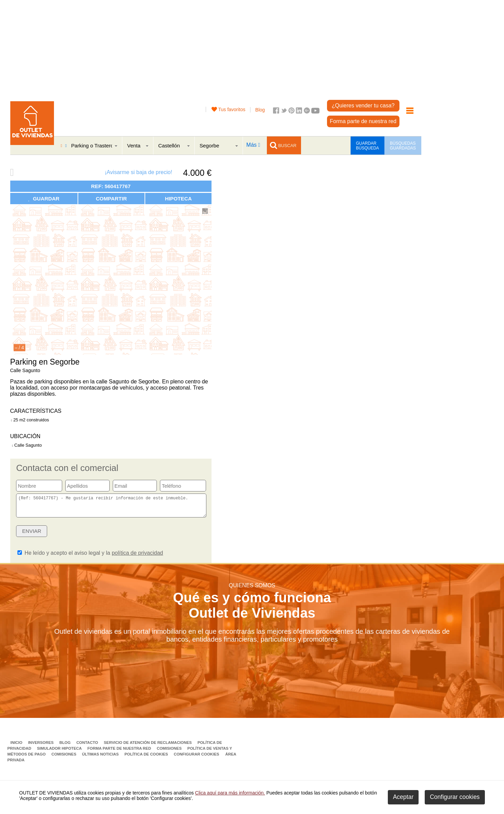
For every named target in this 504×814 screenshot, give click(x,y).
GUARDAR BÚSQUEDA (367, 146)
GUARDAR (44, 199)
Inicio (17, 747)
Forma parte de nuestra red (363, 121)
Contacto (88, 747)
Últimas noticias (101, 758)
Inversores (41, 747)
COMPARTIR (111, 199)
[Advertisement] (216, 48)
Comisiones (170, 752)
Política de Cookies (147, 758)
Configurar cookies (197, 758)
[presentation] (154, 537)
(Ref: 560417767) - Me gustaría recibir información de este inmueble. (111, 508)
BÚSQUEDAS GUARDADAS (403, 146)
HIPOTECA (178, 199)
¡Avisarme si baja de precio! (139, 172)
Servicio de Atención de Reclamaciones (148, 747)
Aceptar (403, 797)
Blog (260, 110)
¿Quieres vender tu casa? (363, 106)
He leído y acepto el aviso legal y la (90, 557)
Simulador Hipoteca (60, 752)
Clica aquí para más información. (230, 793)
